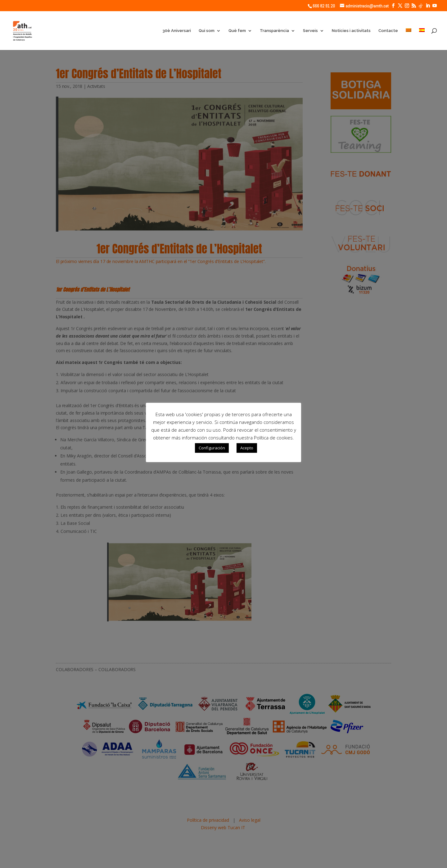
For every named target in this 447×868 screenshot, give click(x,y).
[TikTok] (421, 6)
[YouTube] (435, 6)
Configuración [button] (212, 448)
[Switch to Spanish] (422, 39)
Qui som (207, 31)
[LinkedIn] (428, 6)
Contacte (388, 31)
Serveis (310, 31)
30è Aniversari (177, 31)
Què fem (237, 31)
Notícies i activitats (351, 31)
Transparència (274, 31)
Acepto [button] (247, 448)
